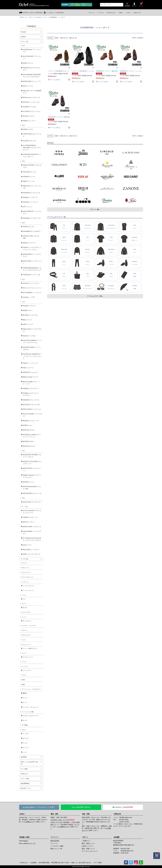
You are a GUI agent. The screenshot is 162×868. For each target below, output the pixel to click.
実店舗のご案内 (24, 837)
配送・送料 (54, 814)
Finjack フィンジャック (30, 363)
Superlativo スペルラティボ (32, 218)
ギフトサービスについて (90, 851)
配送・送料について (88, 843)
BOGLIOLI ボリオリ (29, 446)
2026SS (23, 37)
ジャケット (26, 582)
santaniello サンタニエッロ (31, 193)
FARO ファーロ (28, 324)
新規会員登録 (55, 841)
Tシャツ (25, 563)
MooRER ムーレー (29, 482)
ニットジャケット (29, 590)
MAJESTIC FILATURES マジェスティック (32, 463)
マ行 (23, 451)
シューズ (25, 666)
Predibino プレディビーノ (31, 388)
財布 (23, 680)
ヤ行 (23, 498)
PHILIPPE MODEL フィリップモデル (32, 348)
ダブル (25, 608)
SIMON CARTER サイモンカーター (32, 166)
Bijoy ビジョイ (27, 320)
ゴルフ (24, 730)
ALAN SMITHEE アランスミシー (32, 57)
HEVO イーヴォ (28, 86)
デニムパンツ (26, 645)
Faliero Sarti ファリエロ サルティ (32, 330)
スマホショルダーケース (31, 716)
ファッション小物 (28, 712)
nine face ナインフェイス (31, 283)
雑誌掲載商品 (25, 783)
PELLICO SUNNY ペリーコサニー (32, 415)
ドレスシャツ (26, 572)
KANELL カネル (28, 129)
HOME (22, 17)
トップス (26, 734)
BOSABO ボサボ (28, 441)
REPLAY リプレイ (29, 522)
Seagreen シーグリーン (30, 197)
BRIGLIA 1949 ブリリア (30, 377)
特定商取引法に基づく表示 (60, 863)
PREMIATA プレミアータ (31, 400)
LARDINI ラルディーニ (30, 517)
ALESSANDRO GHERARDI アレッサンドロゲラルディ (32, 76)
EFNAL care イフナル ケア (31, 97)
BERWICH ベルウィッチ (31, 421)
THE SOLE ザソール (29, 172)
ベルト (24, 675)
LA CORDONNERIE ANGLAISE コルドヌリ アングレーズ (32, 148)
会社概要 (117, 837)
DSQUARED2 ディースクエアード (32, 255)
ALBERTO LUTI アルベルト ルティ (32, 69)
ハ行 (34, 17)
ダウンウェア (26, 635)
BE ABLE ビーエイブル (30, 315)
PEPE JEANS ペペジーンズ (32, 409)
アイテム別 (24, 559)
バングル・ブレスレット (31, 707)
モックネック (27, 621)
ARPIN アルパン (28, 63)
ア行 (23, 46)
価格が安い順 (64, 38)
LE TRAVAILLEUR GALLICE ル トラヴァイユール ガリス (32, 539)
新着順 (57, 38)
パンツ (24, 653)
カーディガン (26, 612)
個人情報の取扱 (44, 863)
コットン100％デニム (30, 648)
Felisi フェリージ (28, 368)
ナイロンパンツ (28, 657)
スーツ (24, 604)
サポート (85, 837)
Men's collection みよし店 (27, 843)
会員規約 (34, 863)
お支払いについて (88, 846)
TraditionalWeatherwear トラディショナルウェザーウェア (32, 269)
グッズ (25, 743)
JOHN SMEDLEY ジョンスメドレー (32, 212)
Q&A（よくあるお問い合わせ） (30, 763)
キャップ (26, 748)
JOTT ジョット (28, 207)
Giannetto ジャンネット (30, 202)
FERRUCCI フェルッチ (30, 372)
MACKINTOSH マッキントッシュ (32, 469)
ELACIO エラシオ (28, 116)
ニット (24, 617)
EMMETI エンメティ (29, 121)
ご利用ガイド (29, 822)
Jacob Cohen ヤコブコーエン (32, 502)
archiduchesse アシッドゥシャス (32, 51)
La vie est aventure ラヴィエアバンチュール (32, 512)
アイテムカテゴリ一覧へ (95, 296)
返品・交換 (86, 814)
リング (25, 698)
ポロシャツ (26, 568)
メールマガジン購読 (57, 846)
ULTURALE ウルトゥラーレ (32, 111)
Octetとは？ (25, 774)
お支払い (22, 814)
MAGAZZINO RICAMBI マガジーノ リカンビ (32, 456)
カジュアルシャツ (28, 577)
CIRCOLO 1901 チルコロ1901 (31, 237)
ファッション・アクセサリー (31, 689)
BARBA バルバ (28, 310)
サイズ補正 (24, 769)
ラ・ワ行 (25, 507)
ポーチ (25, 720)
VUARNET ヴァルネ (29, 107)
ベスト (24, 595)
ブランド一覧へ (95, 210)
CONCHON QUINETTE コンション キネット (32, 155)
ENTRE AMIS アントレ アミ (32, 81)
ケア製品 (25, 725)
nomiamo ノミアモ (29, 297)
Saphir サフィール (29, 181)
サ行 (23, 161)
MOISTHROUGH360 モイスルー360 (32, 488)
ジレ (24, 599)
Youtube (23, 32)
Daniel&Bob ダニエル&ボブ (32, 231)
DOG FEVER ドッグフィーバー (32, 262)
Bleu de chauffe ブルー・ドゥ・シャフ (32, 383)
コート (24, 640)
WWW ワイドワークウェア (32, 554)
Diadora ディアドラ (29, 243)
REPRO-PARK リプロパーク (32, 527)
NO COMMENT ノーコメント (32, 293)
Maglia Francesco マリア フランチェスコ (32, 476)
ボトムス (26, 738)
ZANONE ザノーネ (29, 177)
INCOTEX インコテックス (31, 102)
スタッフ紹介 (25, 779)
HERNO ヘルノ (28, 425)
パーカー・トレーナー (29, 626)
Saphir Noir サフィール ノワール (32, 187)
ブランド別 (28, 17)
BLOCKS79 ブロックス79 (31, 405)
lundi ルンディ (27, 545)
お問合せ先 (117, 814)
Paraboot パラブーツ (42, 17)
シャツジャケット (29, 586)
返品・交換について (88, 849)
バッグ (24, 662)
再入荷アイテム (26, 788)
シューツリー (27, 670)
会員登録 (24, 757)
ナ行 (23, 279)
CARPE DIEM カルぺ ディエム (32, 135)
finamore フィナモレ (29, 336)
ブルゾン (25, 630)
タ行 (23, 223)
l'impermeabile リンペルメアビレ (32, 532)
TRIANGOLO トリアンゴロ (32, 275)
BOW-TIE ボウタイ (29, 430)
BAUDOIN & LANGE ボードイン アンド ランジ (32, 436)
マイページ (54, 837)
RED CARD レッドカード (31, 550)
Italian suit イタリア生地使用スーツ (32, 92)
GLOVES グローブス (29, 141)
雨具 (23, 685)
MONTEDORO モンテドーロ (32, 493)
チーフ (25, 702)
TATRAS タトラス (29, 227)
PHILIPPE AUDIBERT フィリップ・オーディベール (32, 342)
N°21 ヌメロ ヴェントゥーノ (32, 288)
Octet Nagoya (23, 841)
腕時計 (25, 693)
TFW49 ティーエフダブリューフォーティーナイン (32, 248)
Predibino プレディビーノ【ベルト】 (31, 394)
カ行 (23, 125)
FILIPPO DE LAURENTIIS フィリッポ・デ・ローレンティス (32, 356)
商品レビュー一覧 (56, 849)
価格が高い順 (73, 38)
